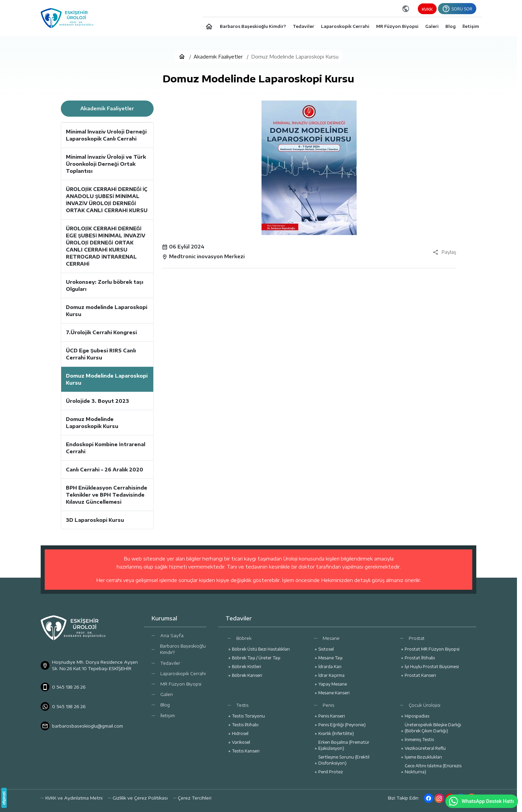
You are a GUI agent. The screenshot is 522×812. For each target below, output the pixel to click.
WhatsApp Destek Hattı (481, 801)
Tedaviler (170, 663)
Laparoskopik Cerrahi (183, 673)
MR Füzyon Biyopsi (181, 684)
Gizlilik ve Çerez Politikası (140, 798)
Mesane (331, 638)
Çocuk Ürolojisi (425, 705)
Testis (242, 705)
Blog (165, 705)
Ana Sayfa (172, 635)
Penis (328, 705)
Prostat (417, 638)
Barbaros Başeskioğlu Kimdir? (183, 649)
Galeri (167, 694)
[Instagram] (439, 798)
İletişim (168, 716)
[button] (192, 798)
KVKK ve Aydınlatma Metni (74, 798)
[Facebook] (429, 798)
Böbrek (244, 638)
